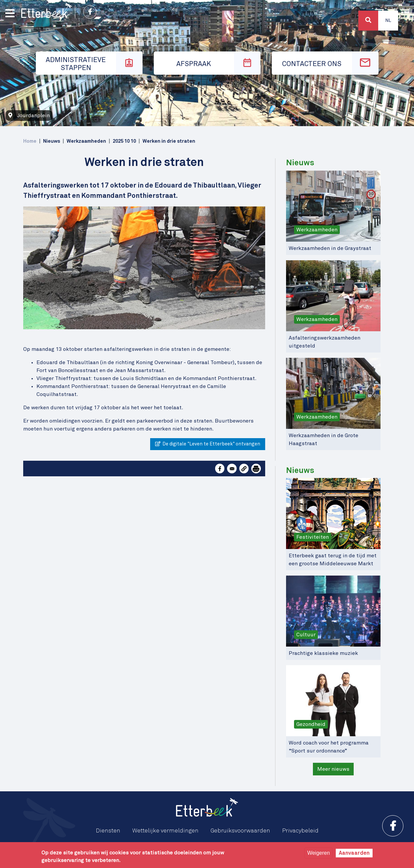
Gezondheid (311, 724)
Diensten (108, 831)
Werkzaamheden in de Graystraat (330, 248)
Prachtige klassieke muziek (323, 653)
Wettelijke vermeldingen (165, 831)
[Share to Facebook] (220, 468)
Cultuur (306, 635)
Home (30, 141)
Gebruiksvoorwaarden (240, 831)
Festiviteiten (313, 537)
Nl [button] (388, 21)
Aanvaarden (354, 853)
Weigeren (319, 853)
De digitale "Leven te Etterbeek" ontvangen (208, 444)
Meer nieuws (333, 769)
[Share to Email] (232, 468)
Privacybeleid (300, 831)
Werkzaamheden (317, 230)
